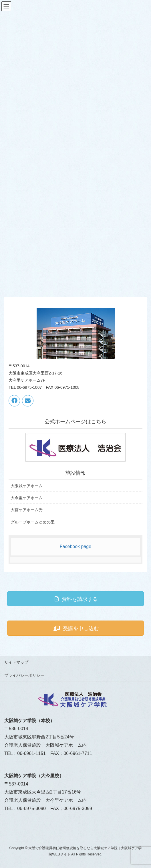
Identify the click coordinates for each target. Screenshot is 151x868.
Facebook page (75, 546)
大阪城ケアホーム (27, 486)
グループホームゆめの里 (33, 522)
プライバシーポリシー (24, 675)
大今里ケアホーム (27, 498)
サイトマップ (16, 662)
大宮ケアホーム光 (27, 510)
